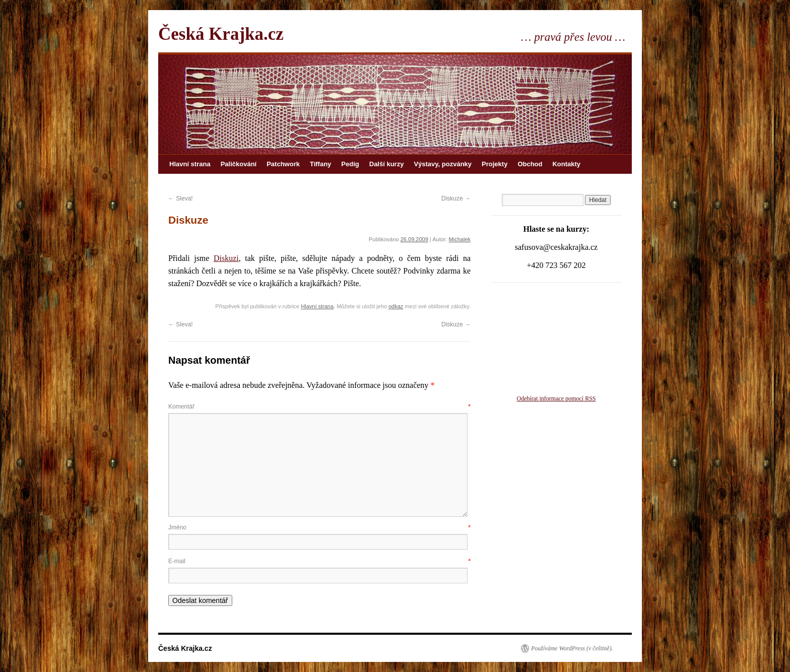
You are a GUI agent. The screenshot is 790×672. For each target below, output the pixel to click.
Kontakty (566, 164)
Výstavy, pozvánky (443, 164)
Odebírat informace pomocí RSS (556, 398)
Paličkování (239, 164)
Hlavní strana (190, 164)
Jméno (319, 527)
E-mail (319, 561)
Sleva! (181, 198)
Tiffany (320, 164)
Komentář (319, 407)
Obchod (530, 164)
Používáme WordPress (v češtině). (572, 648)
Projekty (495, 164)
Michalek (460, 239)
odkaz (396, 306)
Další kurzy (387, 164)
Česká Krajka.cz (221, 34)
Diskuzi (226, 258)
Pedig (350, 164)
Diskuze (456, 198)
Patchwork (283, 164)
